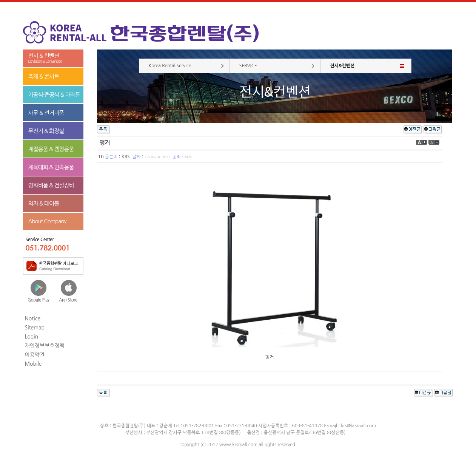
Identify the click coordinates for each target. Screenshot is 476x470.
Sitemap (35, 328)
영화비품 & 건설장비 (51, 185)
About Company (47, 221)
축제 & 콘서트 (44, 77)
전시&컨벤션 (342, 66)
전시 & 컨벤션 (53, 58)
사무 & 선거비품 (46, 113)
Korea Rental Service (170, 66)
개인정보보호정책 (45, 346)
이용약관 (35, 355)
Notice (33, 318)
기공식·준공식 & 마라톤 (54, 95)
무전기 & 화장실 (46, 131)
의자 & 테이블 (44, 203)
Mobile (33, 364)
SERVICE (248, 66)
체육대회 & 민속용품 (51, 167)
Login (32, 337)
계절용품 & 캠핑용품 (51, 149)
